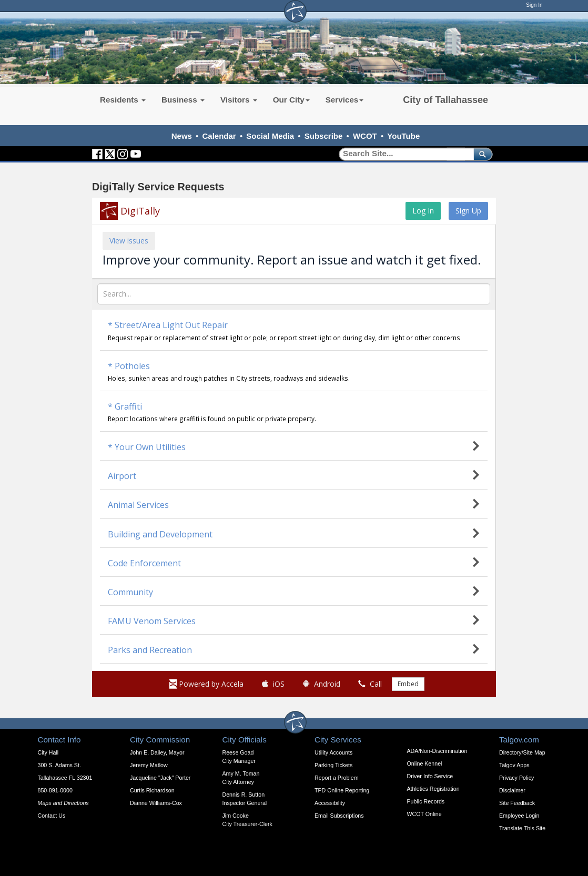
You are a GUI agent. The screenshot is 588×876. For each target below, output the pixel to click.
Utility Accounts (333, 752)
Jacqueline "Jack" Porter (160, 778)
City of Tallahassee (445, 100)
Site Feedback (517, 803)
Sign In (534, 5)
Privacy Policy (516, 778)
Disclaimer (512, 790)
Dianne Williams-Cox (156, 803)
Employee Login (519, 816)
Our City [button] (291, 100)
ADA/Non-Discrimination (437, 751)
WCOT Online (424, 814)
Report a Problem (337, 778)
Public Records (426, 801)
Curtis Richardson (152, 790)
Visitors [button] (239, 100)
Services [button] (345, 100)
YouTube (403, 136)
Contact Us (52, 816)
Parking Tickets (333, 765)
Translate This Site (522, 828)
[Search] (403, 154)
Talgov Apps (514, 765)
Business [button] (183, 100)
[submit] (481, 154)
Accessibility (330, 803)
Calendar (219, 136)
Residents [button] (123, 100)
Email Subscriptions (339, 816)
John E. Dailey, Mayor (157, 752)
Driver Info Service (430, 776)
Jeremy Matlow (149, 765)
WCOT (365, 136)
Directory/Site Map (522, 752)
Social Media (270, 136)
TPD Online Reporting (342, 790)
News (182, 136)
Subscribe (324, 136)
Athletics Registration (433, 789)
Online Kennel (425, 763)
